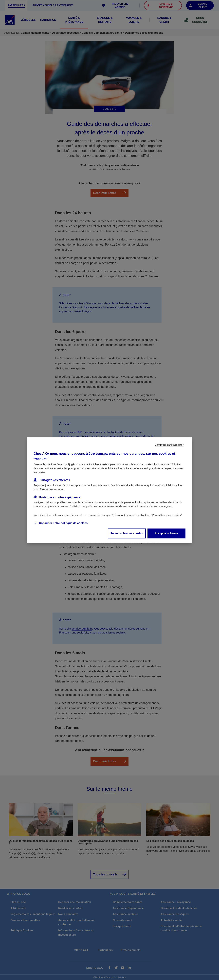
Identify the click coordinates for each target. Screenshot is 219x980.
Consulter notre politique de (63, 523)
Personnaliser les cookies (127, 533)
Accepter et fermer (166, 533)
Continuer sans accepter (169, 445)
